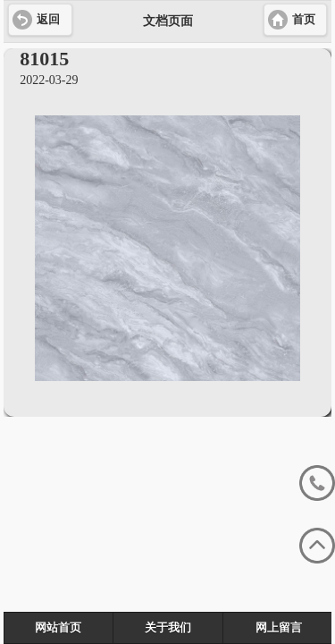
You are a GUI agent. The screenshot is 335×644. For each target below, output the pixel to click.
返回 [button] (48, 20)
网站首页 (58, 628)
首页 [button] (304, 20)
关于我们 (168, 628)
